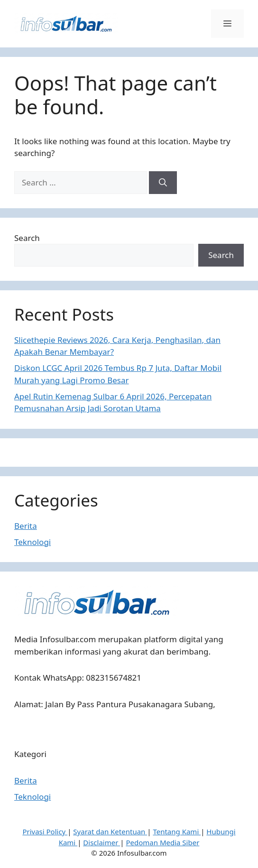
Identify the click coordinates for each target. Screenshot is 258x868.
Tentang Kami (177, 831)
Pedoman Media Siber (162, 842)
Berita (26, 526)
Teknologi (32, 542)
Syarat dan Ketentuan (110, 831)
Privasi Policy (45, 831)
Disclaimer (101, 842)
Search (27, 238)
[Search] (163, 183)
